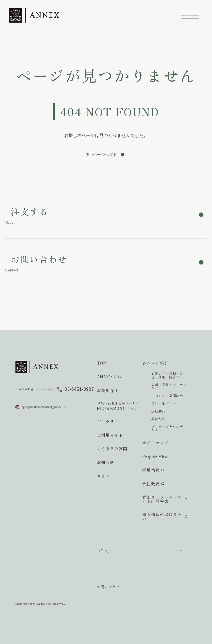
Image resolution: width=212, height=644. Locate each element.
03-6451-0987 (79, 389)
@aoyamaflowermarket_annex (42, 407)
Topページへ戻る (102, 155)
